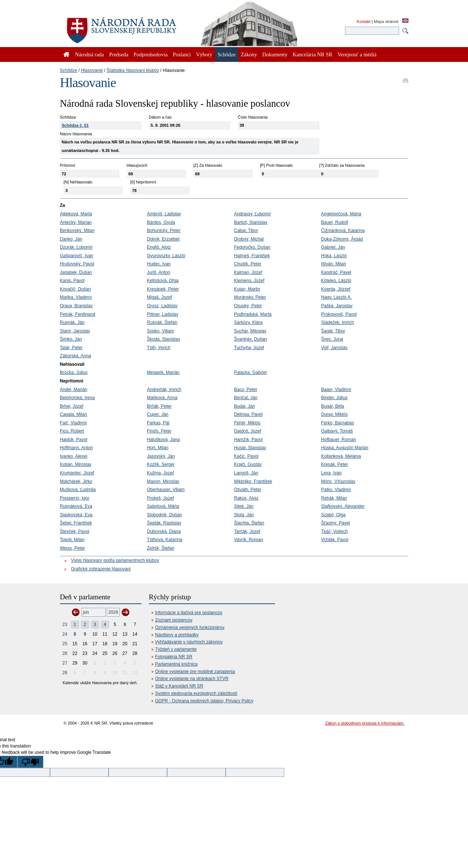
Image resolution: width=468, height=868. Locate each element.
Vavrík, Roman (249, 540)
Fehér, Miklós (247, 423)
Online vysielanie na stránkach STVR (192, 679)
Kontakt (364, 21)
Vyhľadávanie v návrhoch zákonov (189, 642)
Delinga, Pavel (248, 414)
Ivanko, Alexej (74, 456)
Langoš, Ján (246, 473)
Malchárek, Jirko (76, 481)
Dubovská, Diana (164, 531)
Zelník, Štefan (161, 548)
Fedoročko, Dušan (252, 247)
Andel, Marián (74, 390)
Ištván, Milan (334, 264)
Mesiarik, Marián (163, 372)
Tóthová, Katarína (165, 540)
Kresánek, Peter (163, 289)
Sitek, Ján (244, 506)
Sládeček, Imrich (338, 322)
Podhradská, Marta (253, 314)
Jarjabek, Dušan (76, 272)
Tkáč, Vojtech (335, 531)
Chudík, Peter (248, 264)
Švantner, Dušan (251, 339)
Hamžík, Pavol (248, 440)
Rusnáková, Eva (76, 506)
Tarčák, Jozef (247, 531)
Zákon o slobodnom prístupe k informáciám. (365, 723)
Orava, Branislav (77, 306)
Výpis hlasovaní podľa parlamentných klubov (115, 560)
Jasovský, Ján (161, 456)
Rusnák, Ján (72, 322)
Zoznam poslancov (174, 620)
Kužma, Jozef (161, 473)
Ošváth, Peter (248, 490)
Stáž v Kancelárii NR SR (179, 686)
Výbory (204, 54)
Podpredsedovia (150, 54)
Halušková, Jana (164, 440)
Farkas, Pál (158, 423)
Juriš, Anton (159, 272)
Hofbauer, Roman (339, 440)
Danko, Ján (71, 239)
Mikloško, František (253, 481)
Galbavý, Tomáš (337, 431)
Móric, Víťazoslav (338, 481)
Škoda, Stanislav (164, 339)
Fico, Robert (72, 431)
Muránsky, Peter (250, 297)
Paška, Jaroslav (337, 306)
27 (65, 663)
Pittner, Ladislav (163, 314)
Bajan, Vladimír (336, 390)
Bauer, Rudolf (335, 222)
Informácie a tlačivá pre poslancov (189, 613)
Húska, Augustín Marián (345, 448)
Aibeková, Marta (76, 214)
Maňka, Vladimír (76, 297)
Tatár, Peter (71, 348)
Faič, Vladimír (74, 423)
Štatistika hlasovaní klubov (133, 70)
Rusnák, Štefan (162, 322)
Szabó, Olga (333, 515)
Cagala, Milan (74, 414)
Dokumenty (275, 54)
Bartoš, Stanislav (251, 222)
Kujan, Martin (247, 289)
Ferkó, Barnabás (338, 423)
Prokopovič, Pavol (339, 314)
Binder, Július (334, 398)
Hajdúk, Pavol (74, 440)
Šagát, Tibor (333, 331)
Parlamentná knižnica (177, 664)
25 (65, 644)
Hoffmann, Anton (77, 448)
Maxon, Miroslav (163, 481)
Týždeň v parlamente (176, 649)
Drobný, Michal (249, 239)
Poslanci (182, 54)
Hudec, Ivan (159, 264)
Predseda (119, 54)
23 (65, 625)
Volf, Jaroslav (334, 348)
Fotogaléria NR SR (174, 657)
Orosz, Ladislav (162, 306)
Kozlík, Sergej (161, 464)
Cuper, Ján (158, 414)
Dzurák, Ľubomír (77, 247)
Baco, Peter (246, 390)
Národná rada (90, 54)
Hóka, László (334, 256)
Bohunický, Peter (164, 231)
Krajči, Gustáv (248, 464)
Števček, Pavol (75, 531)
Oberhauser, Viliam (166, 490)
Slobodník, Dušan (165, 515)
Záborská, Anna (76, 356)
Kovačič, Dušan (75, 289)
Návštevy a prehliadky (177, 635)
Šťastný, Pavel (336, 523)
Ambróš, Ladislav (164, 214)
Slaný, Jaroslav (75, 331)
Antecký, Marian (76, 222)
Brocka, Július (74, 372)
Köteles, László (336, 281)
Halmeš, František (252, 256)
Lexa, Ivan (331, 473)
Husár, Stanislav (250, 448)
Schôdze (69, 70)
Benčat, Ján (246, 398)
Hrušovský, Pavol (77, 264)
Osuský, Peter (248, 306)
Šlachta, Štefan (249, 523)
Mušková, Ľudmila (78, 490)
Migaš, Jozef (160, 297)
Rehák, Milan (334, 498)
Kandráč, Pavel (336, 272)
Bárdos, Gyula (161, 222)
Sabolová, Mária (163, 506)
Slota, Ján (244, 515)
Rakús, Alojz (246, 498)
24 (65, 634)
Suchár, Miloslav (250, 331)
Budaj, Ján (245, 406)
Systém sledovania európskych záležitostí (196, 693)
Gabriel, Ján (333, 247)
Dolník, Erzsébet (163, 239)
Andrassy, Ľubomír (253, 214)
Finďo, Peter (159, 431)
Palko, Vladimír (336, 490)
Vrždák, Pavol (335, 540)
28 (65, 673)
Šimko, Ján (71, 339)
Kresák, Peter (335, 464)
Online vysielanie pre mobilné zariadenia (195, 672)
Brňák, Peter (160, 406)
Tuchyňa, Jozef (249, 348)
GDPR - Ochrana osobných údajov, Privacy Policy (204, 701)
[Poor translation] (30, 762)
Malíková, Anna (162, 398)
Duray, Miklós (335, 414)
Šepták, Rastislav (164, 523)
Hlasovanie (92, 70)
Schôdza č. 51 (75, 125)
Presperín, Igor (75, 498)
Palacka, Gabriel (250, 372)
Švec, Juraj (332, 339)
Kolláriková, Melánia (341, 456)
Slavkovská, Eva (76, 515)
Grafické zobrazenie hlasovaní (101, 569)
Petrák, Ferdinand (78, 314)
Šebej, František (76, 523)
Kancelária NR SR (313, 54)
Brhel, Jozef (72, 406)
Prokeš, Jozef (161, 498)
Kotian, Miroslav (76, 464)
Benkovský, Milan (77, 231)
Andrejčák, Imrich (164, 390)
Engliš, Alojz (159, 247)
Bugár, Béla (333, 406)
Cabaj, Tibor (246, 231)
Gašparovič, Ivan (77, 256)
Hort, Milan (158, 448)
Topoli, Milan (72, 540)
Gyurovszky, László (166, 256)
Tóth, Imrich (159, 348)
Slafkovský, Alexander (343, 506)
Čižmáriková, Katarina (343, 231)
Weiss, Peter (73, 548)
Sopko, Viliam (161, 331)
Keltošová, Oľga (163, 281)
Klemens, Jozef (249, 281)
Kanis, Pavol (72, 281)
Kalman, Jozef (248, 272)
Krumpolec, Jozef (77, 473)
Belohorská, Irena (77, 398)
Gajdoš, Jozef (248, 431)
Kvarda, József (336, 289)
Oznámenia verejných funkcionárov (190, 627)
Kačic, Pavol (246, 456)
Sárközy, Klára (248, 322)
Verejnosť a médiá (357, 54)
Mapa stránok (386, 21)
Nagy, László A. (337, 297)
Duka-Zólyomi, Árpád (342, 239)
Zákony (249, 54)
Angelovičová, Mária (341, 214)
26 (65, 653)
